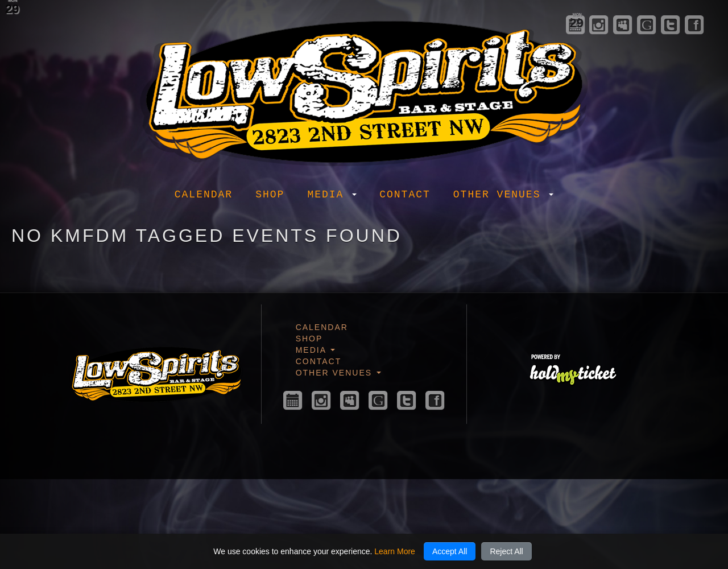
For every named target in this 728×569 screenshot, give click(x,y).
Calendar (204, 195)
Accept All (450, 551)
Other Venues (503, 195)
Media (332, 195)
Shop (270, 195)
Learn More (395, 551)
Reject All (506, 551)
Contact (405, 195)
